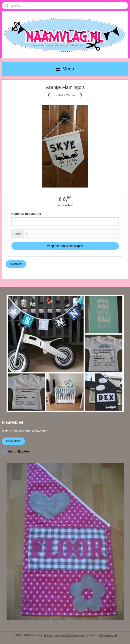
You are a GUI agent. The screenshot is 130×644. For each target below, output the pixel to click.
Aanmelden (13, 441)
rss (57, 635)
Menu (65, 69)
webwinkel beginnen (72, 635)
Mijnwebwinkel (109, 635)
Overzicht (16, 264)
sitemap (49, 635)
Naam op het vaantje (26, 214)
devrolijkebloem (17, 452)
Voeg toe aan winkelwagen (65, 246)
